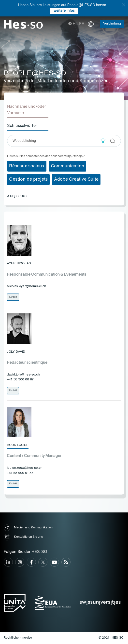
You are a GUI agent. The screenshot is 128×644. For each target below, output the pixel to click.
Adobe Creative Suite (76, 179)
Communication (68, 166)
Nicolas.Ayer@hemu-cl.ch (27, 286)
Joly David (16, 352)
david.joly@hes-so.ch (23, 375)
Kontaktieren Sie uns (23, 537)
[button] (103, 141)
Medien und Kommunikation (28, 528)
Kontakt (13, 297)
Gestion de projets (28, 179)
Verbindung (112, 24)
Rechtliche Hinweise (18, 638)
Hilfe (76, 24)
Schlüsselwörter (22, 126)
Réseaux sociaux (27, 166)
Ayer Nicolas (19, 263)
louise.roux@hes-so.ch (25, 468)
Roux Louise (18, 445)
